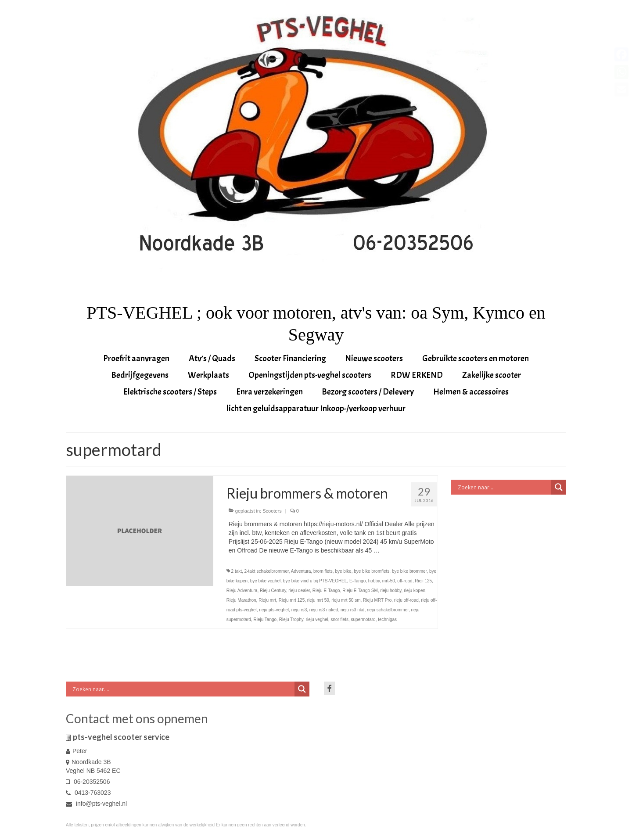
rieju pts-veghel (274, 610)
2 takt (237, 571)
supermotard (363, 619)
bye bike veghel (266, 581)
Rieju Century (273, 591)
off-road (405, 581)
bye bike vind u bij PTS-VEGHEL (315, 581)
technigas (387, 619)
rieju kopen (415, 591)
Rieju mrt (267, 600)
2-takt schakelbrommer (267, 571)
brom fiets (323, 571)
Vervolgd (393, 550)
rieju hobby (391, 591)
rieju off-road (406, 600)
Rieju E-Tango (326, 591)
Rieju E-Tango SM (360, 591)
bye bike (343, 571)
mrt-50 (389, 581)
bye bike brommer (409, 571)
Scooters (272, 511)
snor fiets (339, 619)
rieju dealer (299, 591)
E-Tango (357, 581)
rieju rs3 (299, 610)
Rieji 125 (423, 581)
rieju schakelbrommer (388, 610)
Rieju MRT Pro (377, 600)
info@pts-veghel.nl (96, 804)
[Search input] (504, 487)
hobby (374, 581)
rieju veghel (317, 619)
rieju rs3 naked (324, 610)
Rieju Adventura (242, 591)
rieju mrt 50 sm (346, 600)
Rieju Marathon (241, 600)
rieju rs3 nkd (352, 610)
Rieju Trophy (291, 619)
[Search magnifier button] (559, 487)
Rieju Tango (265, 619)
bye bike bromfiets (372, 571)
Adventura (301, 571)
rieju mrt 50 (318, 600)
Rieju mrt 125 (292, 600)
